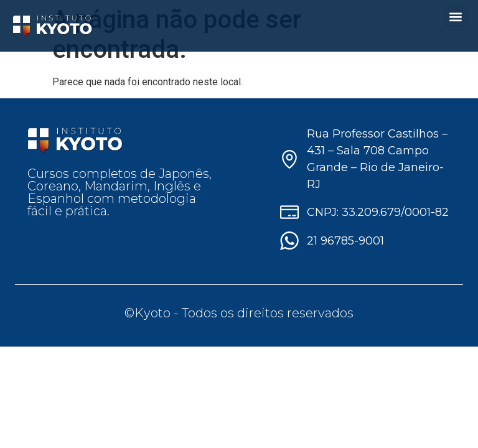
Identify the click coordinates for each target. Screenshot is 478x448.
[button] (455, 16)
